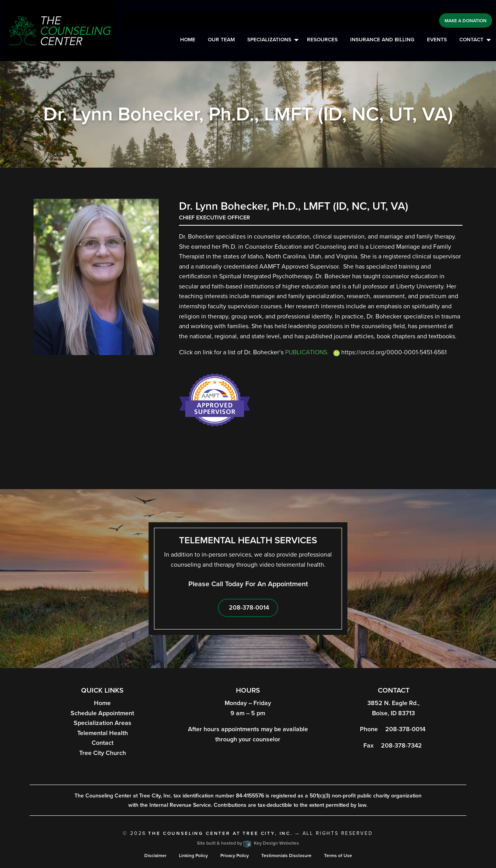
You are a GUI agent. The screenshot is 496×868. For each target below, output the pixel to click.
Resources (322, 40)
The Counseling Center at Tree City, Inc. (221, 833)
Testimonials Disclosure (286, 856)
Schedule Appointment (102, 713)
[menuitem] (188, 40)
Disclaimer (155, 856)
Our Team (221, 40)
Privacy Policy (235, 856)
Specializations (269, 40)
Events (437, 40)
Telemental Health (103, 733)
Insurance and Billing (382, 40)
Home (188, 40)
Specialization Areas (103, 723)
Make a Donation (466, 21)
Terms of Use (338, 856)
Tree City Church (103, 753)
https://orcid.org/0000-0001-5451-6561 (388, 352)
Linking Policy (193, 856)
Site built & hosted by (248, 843)
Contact (471, 40)
